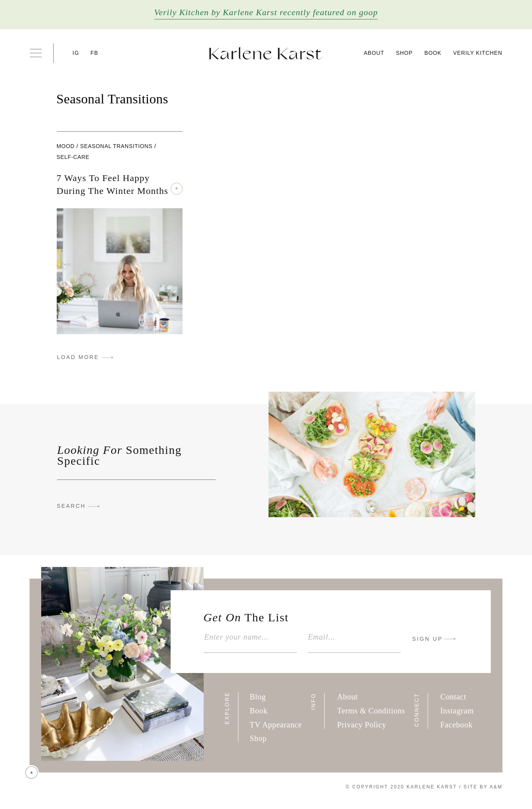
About (374, 53)
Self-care (73, 157)
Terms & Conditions (371, 711)
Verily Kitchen (478, 53)
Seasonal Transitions (116, 146)
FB (94, 53)
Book (433, 53)
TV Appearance (276, 725)
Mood (66, 146)
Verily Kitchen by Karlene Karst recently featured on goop (266, 12)
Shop (404, 53)
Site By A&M (483, 787)
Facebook (456, 725)
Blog (258, 697)
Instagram (457, 711)
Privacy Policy (362, 725)
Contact (453, 697)
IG (76, 53)
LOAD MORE (78, 357)
